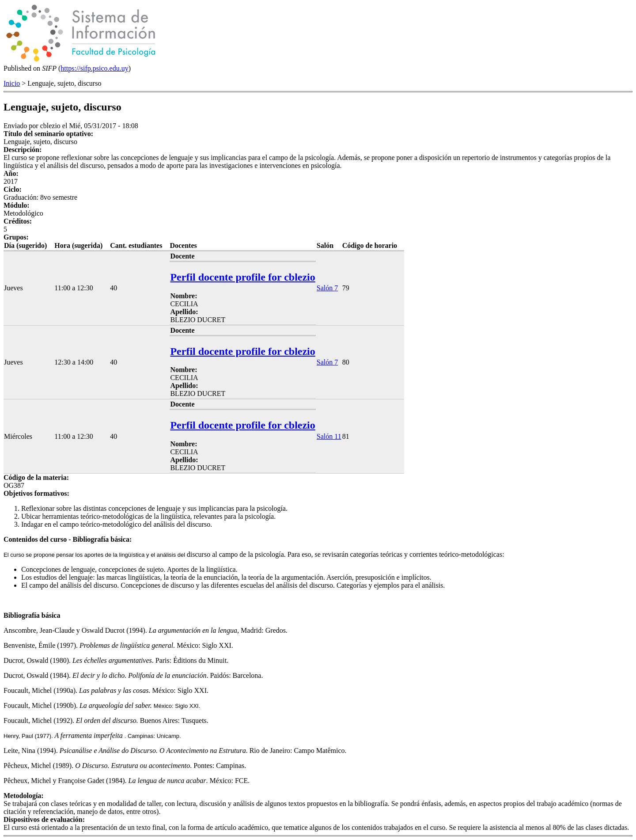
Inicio (12, 83)
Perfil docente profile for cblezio (242, 277)
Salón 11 (329, 436)
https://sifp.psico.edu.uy (94, 68)
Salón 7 (327, 288)
